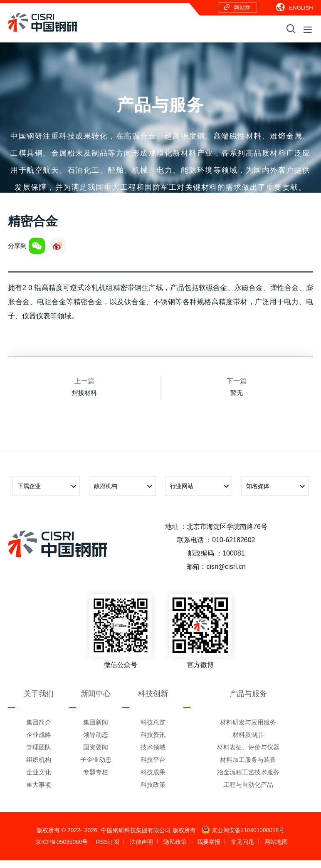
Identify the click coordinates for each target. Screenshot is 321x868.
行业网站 (201, 494)
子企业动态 (96, 768)
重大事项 (39, 792)
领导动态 (96, 743)
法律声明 (142, 850)
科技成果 (153, 780)
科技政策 (153, 792)
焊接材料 (84, 401)
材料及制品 (248, 743)
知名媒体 (277, 494)
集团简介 (39, 730)
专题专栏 (96, 780)
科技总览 (153, 730)
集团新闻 (96, 730)
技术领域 (153, 755)
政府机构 (125, 494)
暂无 (237, 401)
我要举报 (209, 850)
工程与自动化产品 (248, 792)
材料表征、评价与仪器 (248, 755)
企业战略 (39, 743)
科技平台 (153, 768)
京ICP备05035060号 (62, 850)
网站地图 (276, 850)
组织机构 (39, 768)
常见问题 (242, 850)
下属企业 (48, 494)
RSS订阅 (108, 850)
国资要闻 (96, 755)
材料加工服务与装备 (248, 768)
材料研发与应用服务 (248, 730)
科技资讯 (153, 743)
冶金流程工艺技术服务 (248, 780)
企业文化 (39, 780)
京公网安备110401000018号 (243, 838)
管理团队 (39, 755)
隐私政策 (175, 850)
